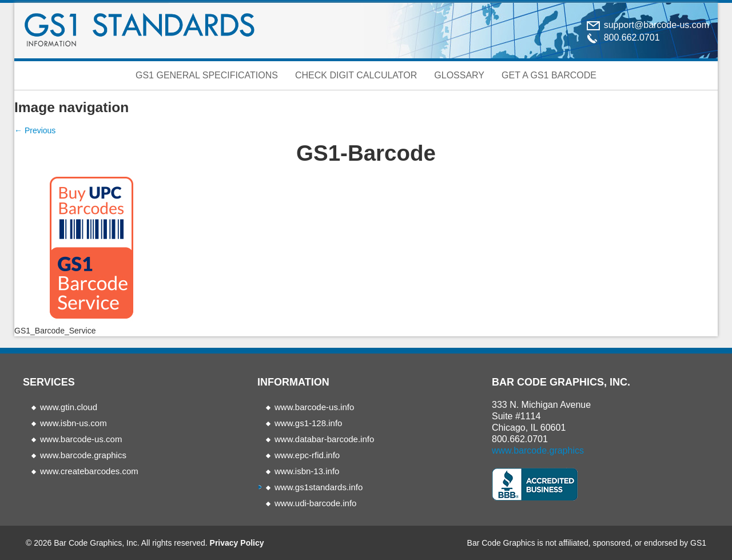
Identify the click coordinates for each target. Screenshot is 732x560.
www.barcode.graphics (83, 455)
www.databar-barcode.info (324, 439)
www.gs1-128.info (308, 423)
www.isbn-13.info (307, 471)
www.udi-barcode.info (315, 503)
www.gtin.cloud (69, 407)
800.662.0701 (520, 439)
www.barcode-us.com (81, 439)
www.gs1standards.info (319, 487)
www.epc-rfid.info (307, 455)
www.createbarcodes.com (89, 471)
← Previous (35, 130)
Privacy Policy (237, 543)
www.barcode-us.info (314, 407)
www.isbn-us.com (73, 423)
